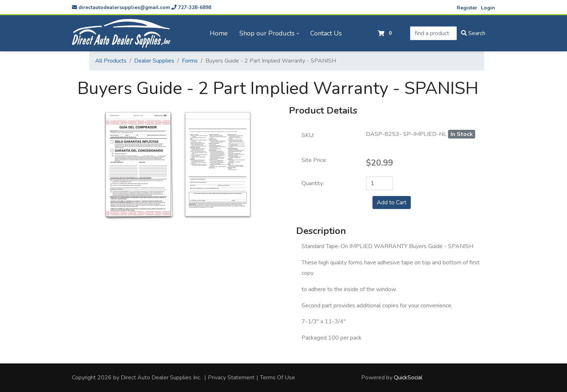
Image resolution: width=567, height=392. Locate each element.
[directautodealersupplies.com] (121, 33)
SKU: (308, 135)
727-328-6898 (191, 7)
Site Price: (314, 160)
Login (488, 8)
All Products (111, 61)
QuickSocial (408, 378)
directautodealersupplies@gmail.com (121, 7)
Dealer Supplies (154, 61)
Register (467, 8)
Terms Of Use (278, 378)
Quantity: (313, 183)
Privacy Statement (231, 378)
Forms (190, 61)
